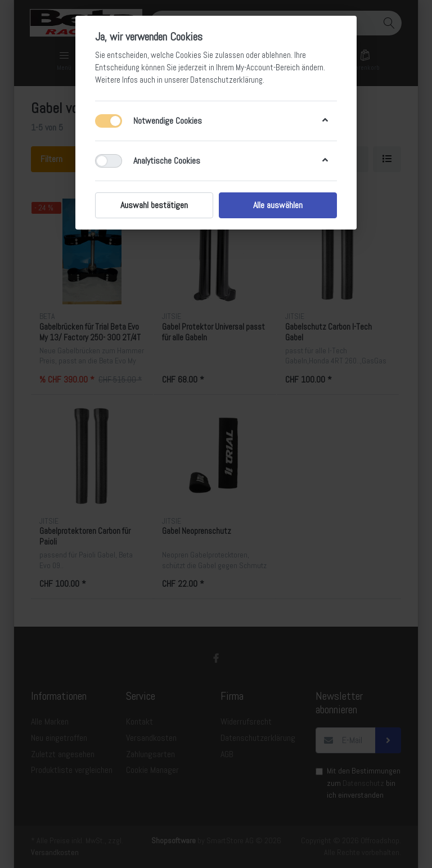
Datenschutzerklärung (226, 80)
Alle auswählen (278, 205)
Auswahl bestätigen (154, 205)
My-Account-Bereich (268, 68)
